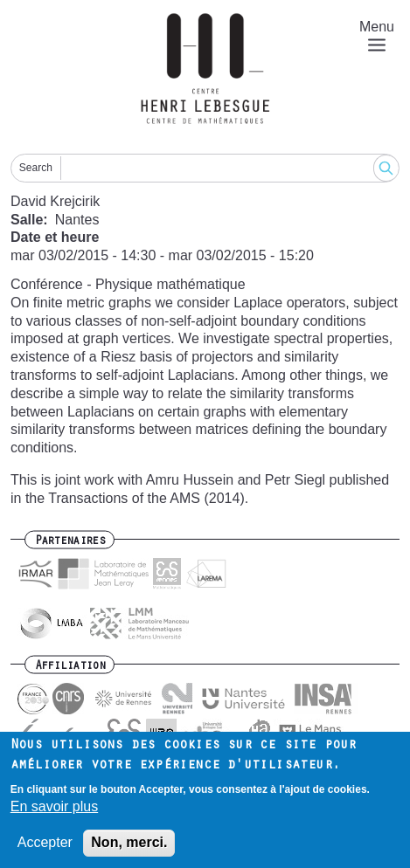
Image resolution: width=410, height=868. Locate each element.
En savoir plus (55, 813)
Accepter (45, 850)
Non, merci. (129, 850)
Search (36, 168)
